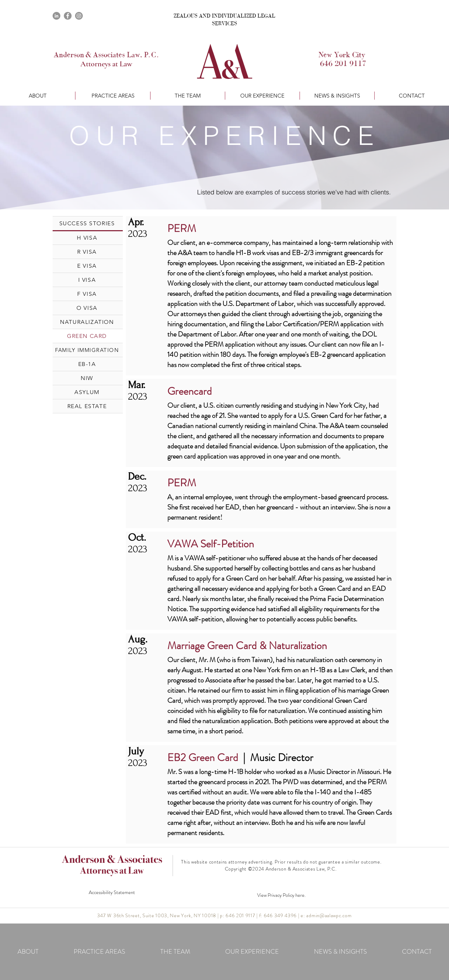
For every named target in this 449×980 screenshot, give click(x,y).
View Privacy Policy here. (281, 895)
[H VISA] (88, 238)
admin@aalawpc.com (329, 915)
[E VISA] (88, 266)
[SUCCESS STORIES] (88, 223)
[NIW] (88, 378)
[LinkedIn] (56, 16)
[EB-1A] (88, 364)
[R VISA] (88, 252)
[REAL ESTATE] (88, 406)
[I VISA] (88, 280)
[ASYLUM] (88, 392)
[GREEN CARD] (88, 336)
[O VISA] (88, 308)
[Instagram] (79, 16)
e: (303, 915)
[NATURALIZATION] (88, 322)
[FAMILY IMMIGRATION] (88, 350)
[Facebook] (68, 16)
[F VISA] (88, 294)
